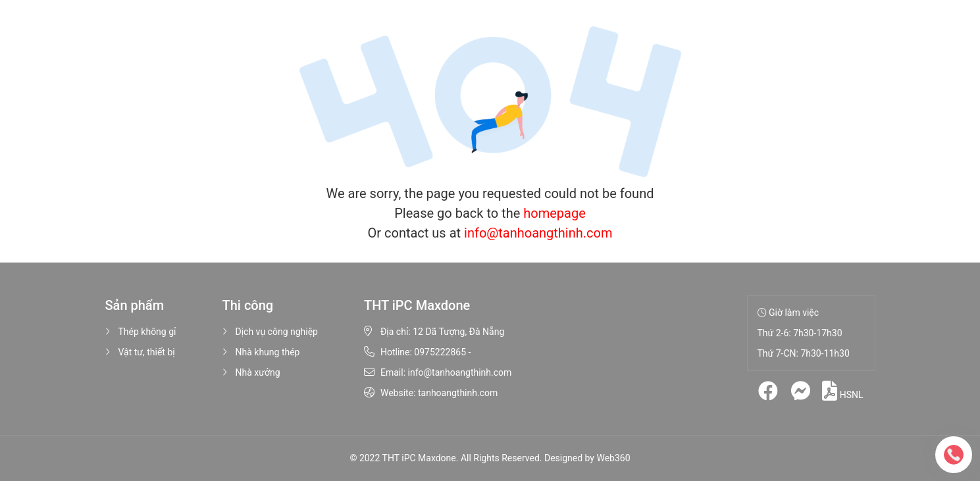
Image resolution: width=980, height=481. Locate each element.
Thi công (407, 33)
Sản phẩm (339, 33)
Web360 (613, 458)
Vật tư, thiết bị (140, 352)
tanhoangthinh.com (458, 393)
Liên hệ (569, 33)
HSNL (842, 391)
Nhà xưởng (251, 372)
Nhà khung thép (261, 352)
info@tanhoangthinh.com (538, 233)
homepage (554, 213)
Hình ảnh (468, 33)
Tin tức (521, 33)
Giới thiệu (273, 33)
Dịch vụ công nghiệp (270, 332)
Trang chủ (215, 33)
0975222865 (440, 352)
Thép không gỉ (141, 332)
